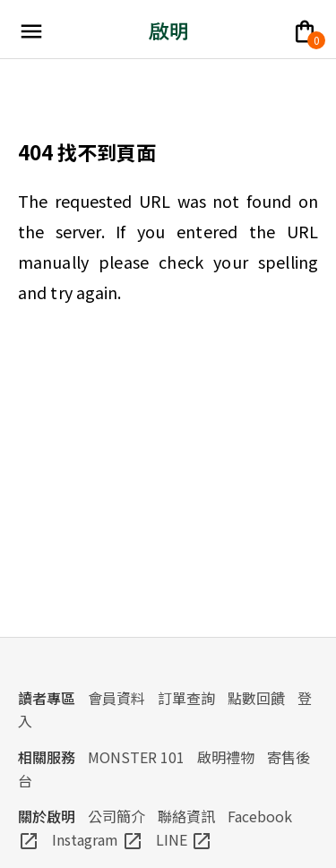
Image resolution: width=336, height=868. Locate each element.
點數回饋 (256, 698)
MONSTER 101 (136, 757)
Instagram (98, 839)
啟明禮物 (226, 757)
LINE (184, 839)
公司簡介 (116, 816)
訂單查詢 (186, 698)
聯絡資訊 (186, 816)
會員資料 (116, 698)
